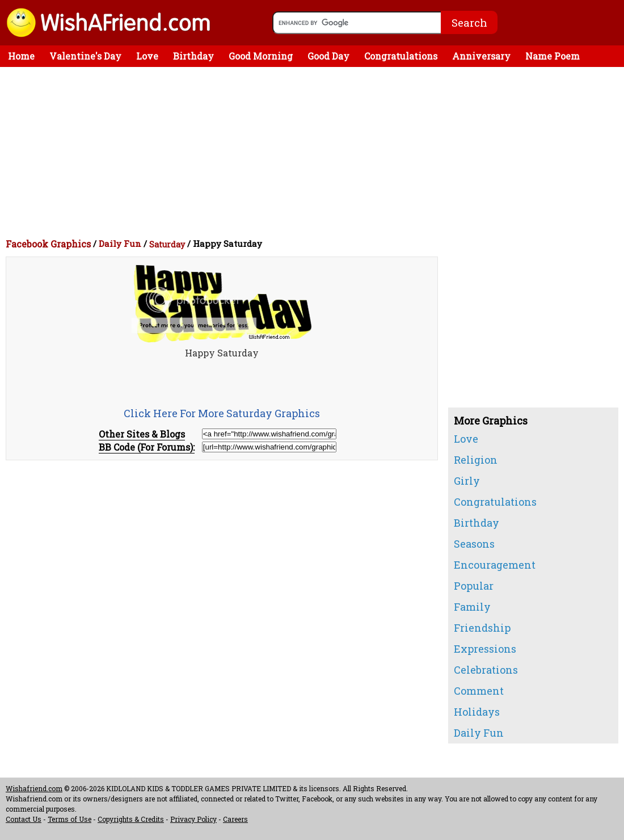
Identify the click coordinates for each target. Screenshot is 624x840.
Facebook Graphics (48, 244)
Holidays (477, 712)
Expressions (485, 649)
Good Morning (261, 56)
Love (147, 56)
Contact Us (24, 819)
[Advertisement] (315, 152)
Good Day (328, 56)
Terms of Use (69, 819)
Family (472, 607)
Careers (235, 819)
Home (21, 56)
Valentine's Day (85, 56)
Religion (476, 460)
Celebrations (486, 670)
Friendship (482, 628)
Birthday (193, 56)
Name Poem (553, 56)
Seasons (474, 544)
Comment (479, 691)
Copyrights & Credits (131, 819)
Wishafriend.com (34, 788)
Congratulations (401, 56)
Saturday (167, 244)
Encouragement (495, 565)
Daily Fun (120, 243)
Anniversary (481, 56)
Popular (474, 586)
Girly (467, 481)
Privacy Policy (193, 819)
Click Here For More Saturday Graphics (222, 413)
